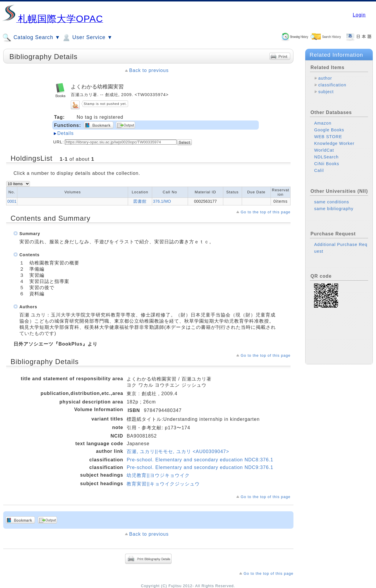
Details (66, 133)
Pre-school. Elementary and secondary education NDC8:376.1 (200, 460)
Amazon (323, 123)
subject (326, 92)
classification (332, 85)
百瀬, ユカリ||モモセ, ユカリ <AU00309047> (178, 452)
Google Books (329, 130)
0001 (12, 201)
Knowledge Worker (334, 143)
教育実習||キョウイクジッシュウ (163, 484)
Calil (319, 170)
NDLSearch (326, 157)
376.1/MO (162, 201)
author (325, 78)
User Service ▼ (87, 38)
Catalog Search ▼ (31, 38)
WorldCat (324, 150)
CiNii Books (327, 164)
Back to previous (149, 70)
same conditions (331, 202)
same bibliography (334, 209)
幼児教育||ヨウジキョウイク (158, 475)
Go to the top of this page (266, 212)
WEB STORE (328, 137)
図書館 (140, 201)
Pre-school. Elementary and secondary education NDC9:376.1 (200, 467)
